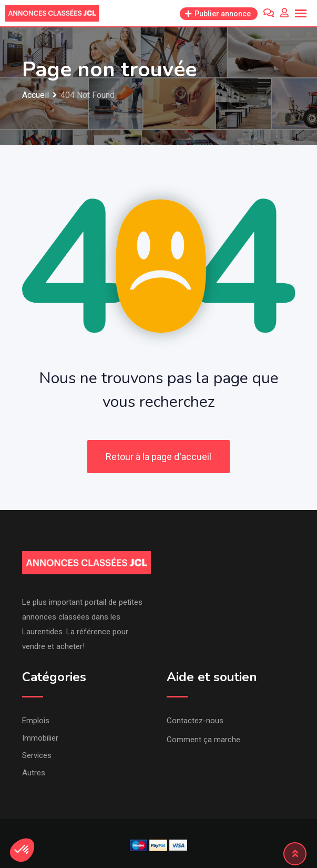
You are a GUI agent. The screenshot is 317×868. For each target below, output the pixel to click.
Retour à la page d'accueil (159, 457)
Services (37, 755)
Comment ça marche (203, 740)
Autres (34, 773)
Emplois (36, 721)
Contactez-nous (195, 721)
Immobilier (40, 738)
